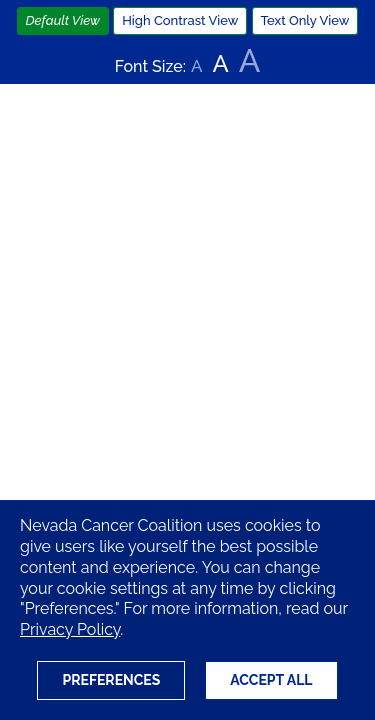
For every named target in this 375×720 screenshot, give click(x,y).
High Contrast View (180, 20)
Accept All (271, 680)
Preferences (111, 680)
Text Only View (305, 20)
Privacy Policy (70, 629)
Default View (63, 20)
